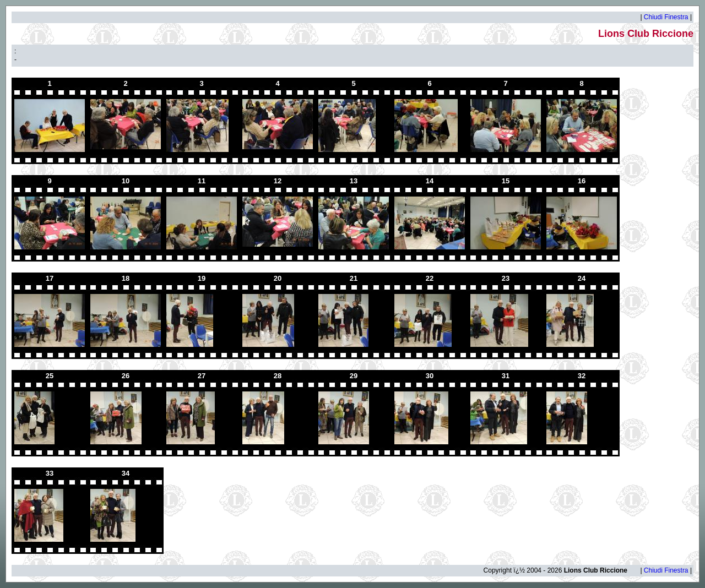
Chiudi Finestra (666, 17)
